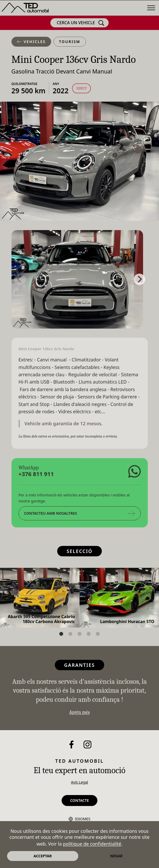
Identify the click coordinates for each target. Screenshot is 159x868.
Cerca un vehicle (80, 23)
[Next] (139, 279)
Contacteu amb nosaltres (79, 513)
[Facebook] (72, 744)
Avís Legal (79, 782)
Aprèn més (79, 712)
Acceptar (43, 856)
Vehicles (31, 42)
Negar (116, 856)
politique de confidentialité (92, 844)
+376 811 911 (36, 474)
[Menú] (151, 8)
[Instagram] (87, 744)
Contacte (80, 800)
